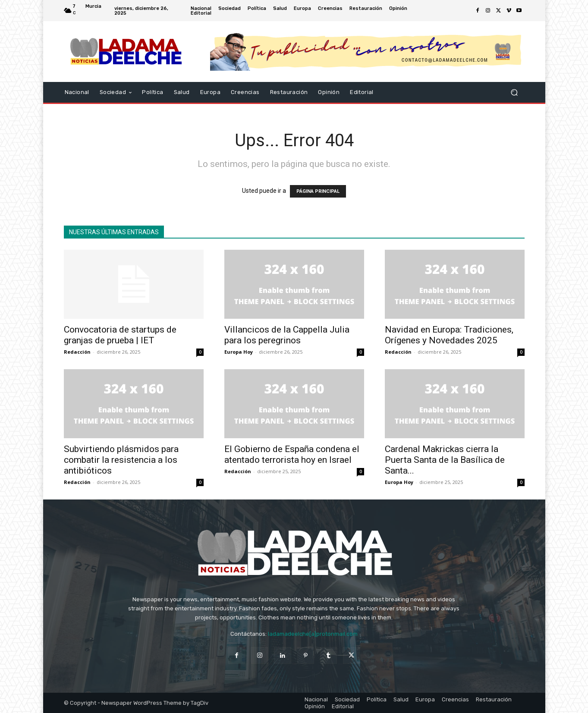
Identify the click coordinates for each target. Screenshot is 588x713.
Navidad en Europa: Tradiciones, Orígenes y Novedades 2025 (449, 335)
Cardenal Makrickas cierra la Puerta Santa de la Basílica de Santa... (445, 460)
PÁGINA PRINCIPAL (318, 191)
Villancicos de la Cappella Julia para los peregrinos (287, 335)
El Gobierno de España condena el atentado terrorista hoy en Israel (292, 454)
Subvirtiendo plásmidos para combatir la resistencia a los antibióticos (121, 460)
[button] (514, 93)
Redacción (77, 352)
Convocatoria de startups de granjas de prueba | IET (120, 335)
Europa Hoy (239, 352)
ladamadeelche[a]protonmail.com (313, 634)
